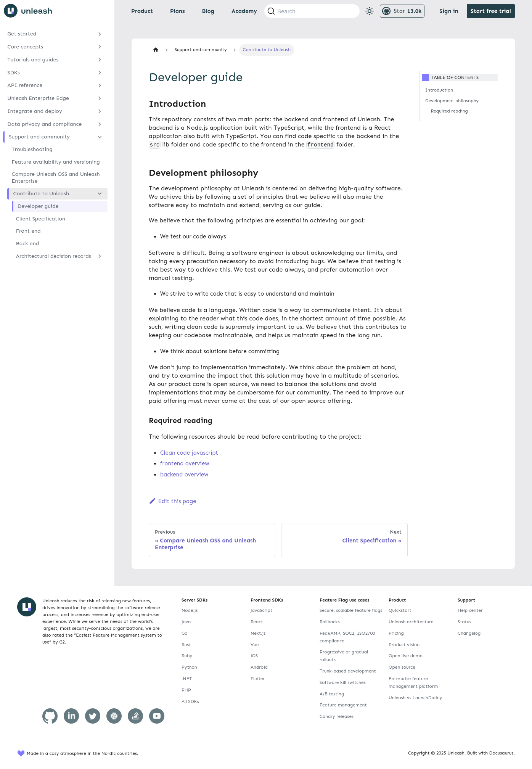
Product (142, 11)
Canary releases (337, 716)
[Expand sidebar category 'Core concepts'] (100, 47)
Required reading (449, 111)
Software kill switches (343, 682)
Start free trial (491, 11)
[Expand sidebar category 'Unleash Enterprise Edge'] (100, 98)
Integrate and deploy (35, 111)
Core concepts (25, 47)
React (257, 622)
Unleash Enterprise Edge (38, 98)
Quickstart (400, 610)
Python (189, 667)
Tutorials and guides (33, 60)
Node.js (190, 610)
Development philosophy (452, 101)
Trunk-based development (348, 671)
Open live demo (406, 656)
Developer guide (38, 206)
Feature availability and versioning (56, 162)
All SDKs (190, 701)
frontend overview (185, 463)
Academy (244, 11)
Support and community (39, 137)
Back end (27, 244)
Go (185, 633)
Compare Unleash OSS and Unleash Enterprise (56, 178)
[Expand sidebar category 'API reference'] (100, 85)
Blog (208, 11)
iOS (254, 656)
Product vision (404, 645)
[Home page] (156, 50)
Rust (186, 645)
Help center (470, 610)
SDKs (14, 73)
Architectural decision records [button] (54, 256)
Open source (402, 667)
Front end (28, 231)
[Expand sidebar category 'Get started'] (100, 34)
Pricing (396, 633)
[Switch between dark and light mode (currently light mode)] (370, 11)
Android (259, 667)
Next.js (258, 633)
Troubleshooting (32, 149)
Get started (22, 34)
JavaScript (261, 610)
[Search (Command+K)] (312, 11)
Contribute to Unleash (41, 194)
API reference (25, 85)
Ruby (187, 656)
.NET (187, 679)
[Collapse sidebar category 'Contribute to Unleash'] (100, 194)
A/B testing (332, 694)
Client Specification (41, 219)
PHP (186, 690)
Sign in (449, 11)
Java (186, 622)
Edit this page (173, 501)
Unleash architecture (411, 622)
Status (464, 622)
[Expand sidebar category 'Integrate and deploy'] (100, 111)
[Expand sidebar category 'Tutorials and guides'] (100, 60)
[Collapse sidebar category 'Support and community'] (100, 137)
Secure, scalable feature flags (351, 610)
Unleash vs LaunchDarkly (415, 698)
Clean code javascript (189, 453)
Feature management (343, 705)
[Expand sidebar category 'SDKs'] (100, 72)
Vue (255, 645)
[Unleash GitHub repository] (402, 11)
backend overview (184, 475)
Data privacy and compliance (44, 124)
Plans (177, 11)
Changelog (469, 633)
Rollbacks (330, 622)
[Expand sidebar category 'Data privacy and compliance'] (100, 124)
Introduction (439, 90)
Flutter (258, 679)
